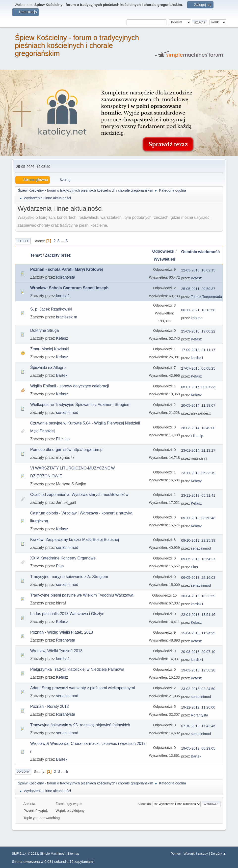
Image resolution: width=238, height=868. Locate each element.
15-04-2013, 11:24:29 (198, 633)
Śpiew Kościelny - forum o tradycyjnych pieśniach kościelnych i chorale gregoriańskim (77, 45)
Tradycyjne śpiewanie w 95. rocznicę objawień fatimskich (80, 725)
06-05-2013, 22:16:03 (198, 578)
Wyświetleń (164, 259)
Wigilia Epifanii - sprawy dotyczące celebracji (69, 386)
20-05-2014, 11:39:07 (198, 405)
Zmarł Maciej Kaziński (50, 349)
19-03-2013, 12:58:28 (198, 670)
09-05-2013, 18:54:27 (198, 559)
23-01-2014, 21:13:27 (198, 450)
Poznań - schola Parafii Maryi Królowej (66, 269)
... (63, 241)
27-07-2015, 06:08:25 (198, 368)
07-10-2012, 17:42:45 (198, 726)
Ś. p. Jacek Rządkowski (51, 309)
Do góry (23, 772)
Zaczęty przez (58, 255)
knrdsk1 (63, 296)
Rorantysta (66, 277)
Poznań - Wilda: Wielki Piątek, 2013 (62, 632)
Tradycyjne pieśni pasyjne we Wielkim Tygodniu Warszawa (82, 595)
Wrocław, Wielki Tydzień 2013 (56, 651)
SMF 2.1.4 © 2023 (25, 854)
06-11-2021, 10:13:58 (198, 310)
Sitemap (73, 854)
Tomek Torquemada (207, 297)
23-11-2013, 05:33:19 (198, 473)
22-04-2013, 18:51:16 (198, 615)
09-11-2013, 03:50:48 (198, 518)
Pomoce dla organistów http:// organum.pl (67, 450)
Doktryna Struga (45, 330)
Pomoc (176, 854)
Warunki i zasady (196, 854)
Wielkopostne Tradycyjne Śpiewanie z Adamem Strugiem (80, 405)
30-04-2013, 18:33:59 (198, 596)
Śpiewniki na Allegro (48, 367)
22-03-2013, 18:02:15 (198, 270)
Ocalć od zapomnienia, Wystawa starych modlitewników (79, 495)
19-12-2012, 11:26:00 (198, 707)
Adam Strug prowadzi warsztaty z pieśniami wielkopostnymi (82, 688)
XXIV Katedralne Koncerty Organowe (63, 558)
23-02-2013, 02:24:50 (198, 689)
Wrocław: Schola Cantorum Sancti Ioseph (69, 288)
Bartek (62, 375)
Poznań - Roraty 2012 (50, 706)
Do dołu (23, 241)
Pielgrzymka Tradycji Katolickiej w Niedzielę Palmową (77, 669)
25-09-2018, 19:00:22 (198, 331)
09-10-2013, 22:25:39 (198, 540)
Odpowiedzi (163, 251)
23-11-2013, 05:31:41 (198, 495)
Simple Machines (52, 854)
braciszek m (66, 317)
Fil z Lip (63, 439)
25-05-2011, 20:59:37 (198, 289)
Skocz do (144, 804)
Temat (36, 255)
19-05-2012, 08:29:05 (198, 748)
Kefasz (196, 278)
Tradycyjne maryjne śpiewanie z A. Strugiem (69, 577)
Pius (60, 566)
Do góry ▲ (218, 854)
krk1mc (197, 318)
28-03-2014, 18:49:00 (198, 428)
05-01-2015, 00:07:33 (198, 387)
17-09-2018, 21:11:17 (198, 350)
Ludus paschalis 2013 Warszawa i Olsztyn (67, 614)
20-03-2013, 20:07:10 (198, 652)
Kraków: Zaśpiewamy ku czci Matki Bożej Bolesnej (75, 540)
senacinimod (67, 412)
